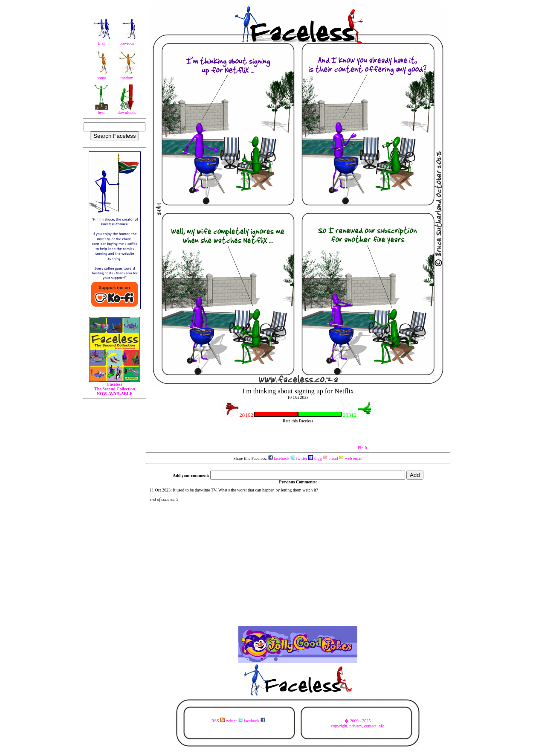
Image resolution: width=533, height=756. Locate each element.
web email (351, 458)
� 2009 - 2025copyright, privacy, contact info (358, 723)
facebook (279, 458)
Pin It (362, 448)
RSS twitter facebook (238, 721)
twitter (299, 458)
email (330, 458)
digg (315, 458)
